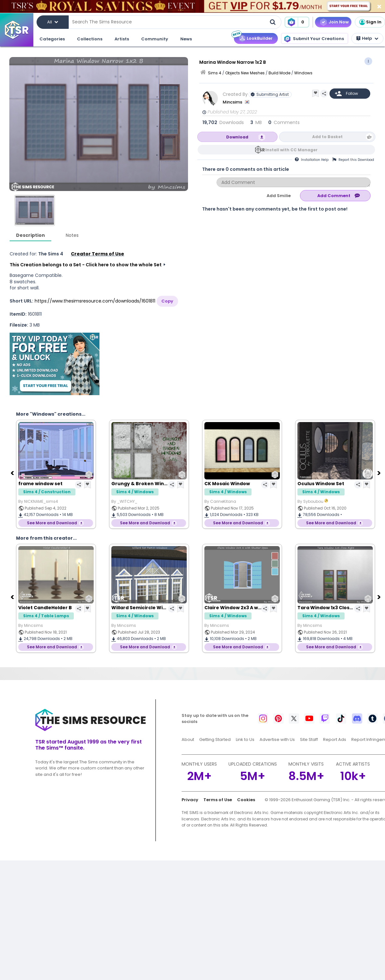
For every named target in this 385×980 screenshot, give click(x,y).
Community (155, 39)
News (186, 39)
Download (237, 137)
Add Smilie (279, 196)
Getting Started (215, 739)
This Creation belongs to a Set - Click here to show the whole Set (86, 265)
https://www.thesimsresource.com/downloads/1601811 (95, 301)
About (188, 739)
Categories (52, 39)
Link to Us (245, 739)
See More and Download (52, 523)
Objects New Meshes (245, 73)
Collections (90, 39)
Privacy (190, 800)
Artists (122, 39)
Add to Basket (327, 137)
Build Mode (279, 73)
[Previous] (13, 473)
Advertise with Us (277, 739)
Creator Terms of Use (98, 254)
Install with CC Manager (291, 150)
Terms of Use (218, 800)
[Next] (380, 473)
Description (30, 235)
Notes (72, 235)
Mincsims (233, 102)
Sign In (370, 22)
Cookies (246, 800)
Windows (303, 73)
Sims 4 (215, 73)
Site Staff (309, 739)
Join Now (339, 22)
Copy (167, 301)
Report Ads (335, 739)
